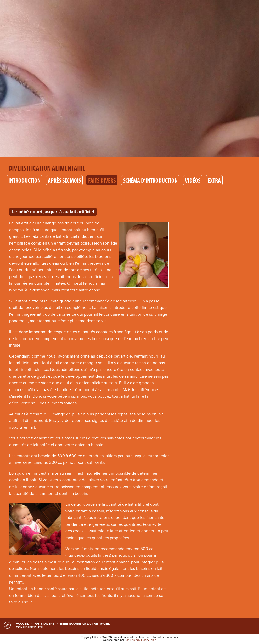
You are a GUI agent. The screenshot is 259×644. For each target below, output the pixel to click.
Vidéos (193, 180)
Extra (214, 180)
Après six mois (64, 180)
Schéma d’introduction (150, 180)
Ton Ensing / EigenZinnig (141, 640)
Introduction (24, 180)
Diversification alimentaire (47, 168)
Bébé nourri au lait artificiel (85, 624)
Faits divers (102, 180)
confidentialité (29, 627)
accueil (22, 624)
